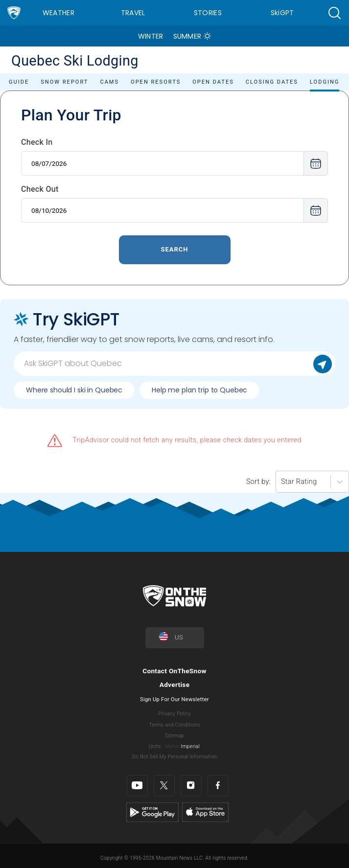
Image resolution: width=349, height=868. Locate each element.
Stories (208, 13)
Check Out (40, 189)
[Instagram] (191, 786)
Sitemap (174, 736)
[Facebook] (218, 786)
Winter (151, 36)
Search (174, 249)
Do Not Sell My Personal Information (174, 757)
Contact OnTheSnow (174, 671)
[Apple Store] (205, 812)
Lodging (325, 82)
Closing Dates (272, 82)
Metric (172, 746)
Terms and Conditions (174, 725)
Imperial (190, 746)
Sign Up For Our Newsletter (174, 699)
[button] (334, 13)
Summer (187, 36)
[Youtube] (137, 786)
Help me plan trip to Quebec (199, 390)
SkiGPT (282, 13)
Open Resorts (156, 82)
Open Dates (213, 82)
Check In (37, 142)
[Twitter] (164, 786)
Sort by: (258, 482)
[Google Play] (152, 812)
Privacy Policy (175, 714)
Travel (133, 13)
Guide (19, 82)
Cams (109, 82)
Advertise (175, 685)
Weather (58, 13)
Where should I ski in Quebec (74, 390)
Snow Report (64, 82)
